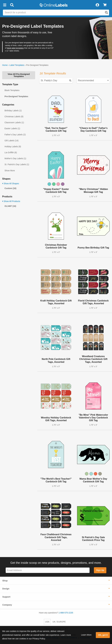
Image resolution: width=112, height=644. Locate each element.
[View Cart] (105, 5)
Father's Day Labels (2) (15, 135)
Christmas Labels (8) (14, 117)
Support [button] (6, 597)
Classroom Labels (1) (14, 122)
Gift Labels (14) (12, 141)
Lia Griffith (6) (11, 152)
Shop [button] (5, 581)
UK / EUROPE (59, 622)
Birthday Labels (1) (13, 111)
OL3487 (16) (10, 206)
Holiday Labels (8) (13, 147)
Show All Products (11, 201)
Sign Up (100, 570)
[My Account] (97, 5)
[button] (5, 5)
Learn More (86, 635)
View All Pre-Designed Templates (19, 75)
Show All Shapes (11, 184)
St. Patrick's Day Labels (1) (17, 164)
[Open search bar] (12, 5)
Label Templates (17, 65)
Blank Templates (12, 90)
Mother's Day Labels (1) (15, 158)
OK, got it (103, 635)
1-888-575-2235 (66, 613)
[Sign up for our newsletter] (48, 570)
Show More (10, 171)
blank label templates (15, 48)
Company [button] (7, 605)
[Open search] (106, 13)
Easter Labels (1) (12, 128)
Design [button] (6, 589)
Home (5, 65)
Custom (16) (10, 188)
